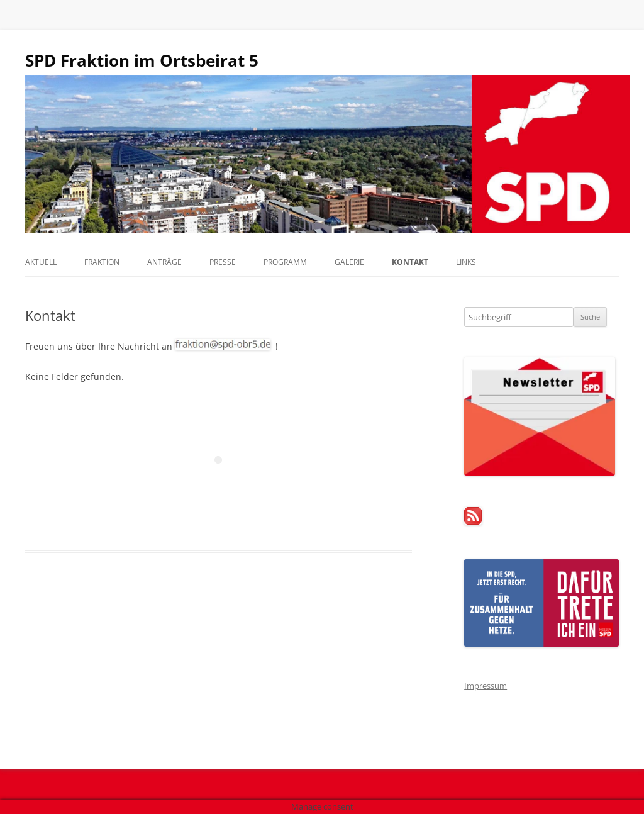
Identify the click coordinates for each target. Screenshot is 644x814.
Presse (223, 262)
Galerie (349, 262)
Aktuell (41, 262)
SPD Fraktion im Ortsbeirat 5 (142, 60)
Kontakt (410, 262)
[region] (322, 154)
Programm (285, 262)
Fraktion (102, 262)
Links (466, 262)
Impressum (486, 686)
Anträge (164, 262)
